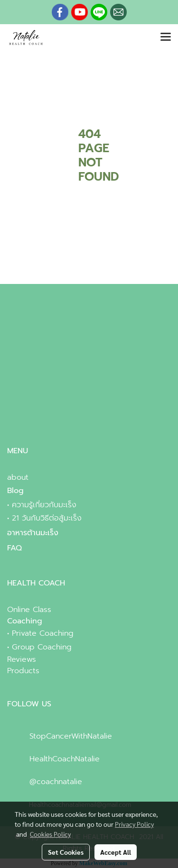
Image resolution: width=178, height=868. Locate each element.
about (18, 477)
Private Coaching (43, 633)
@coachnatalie (56, 782)
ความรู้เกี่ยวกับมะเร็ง (44, 505)
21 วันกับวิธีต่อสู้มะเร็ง (47, 518)
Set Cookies (66, 852)
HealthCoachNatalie (65, 759)
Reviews (22, 659)
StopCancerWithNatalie (71, 736)
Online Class (29, 610)
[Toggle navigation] (166, 37)
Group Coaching (42, 647)
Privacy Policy (134, 824)
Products (23, 671)
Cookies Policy (50, 834)
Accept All (116, 852)
